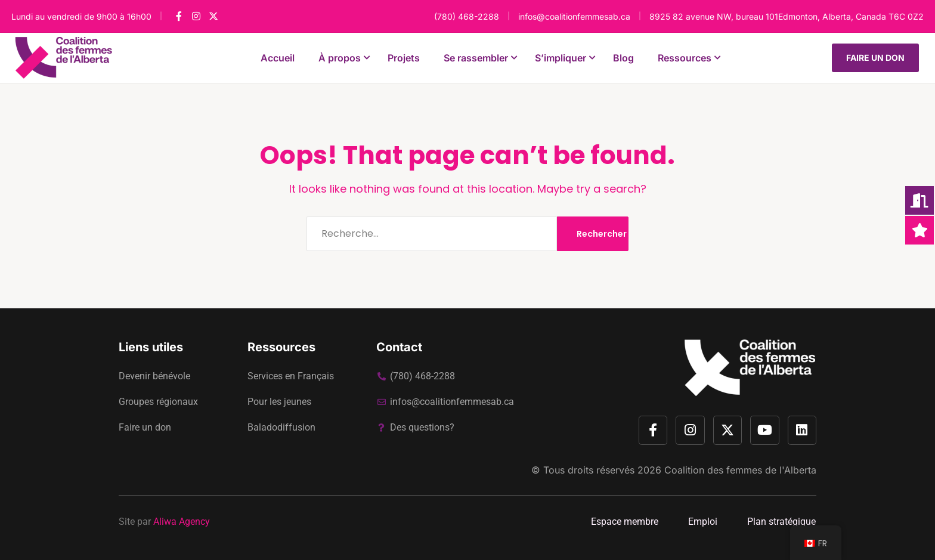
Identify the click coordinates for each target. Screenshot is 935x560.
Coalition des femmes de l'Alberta (740, 470)
